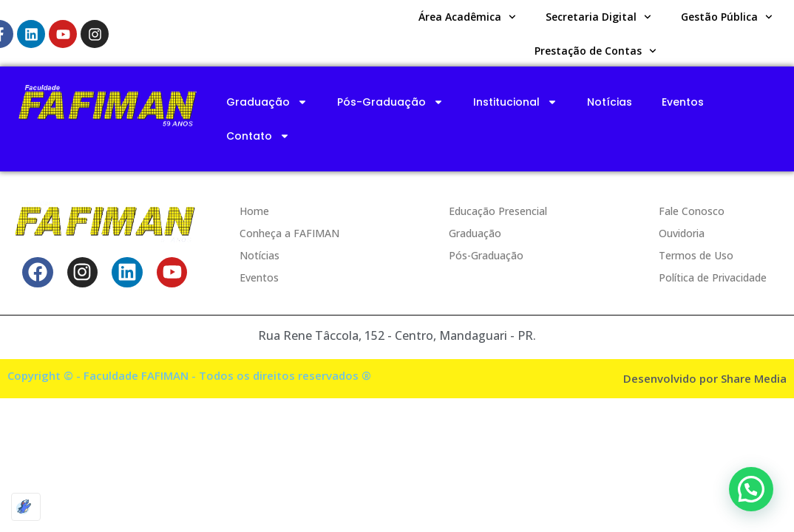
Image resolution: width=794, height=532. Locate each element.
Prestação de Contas (595, 51)
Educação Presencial (498, 211)
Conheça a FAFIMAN (289, 233)
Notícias (610, 102)
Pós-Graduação (390, 102)
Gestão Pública (727, 17)
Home (254, 211)
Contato (258, 136)
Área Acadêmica (467, 17)
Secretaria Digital (598, 17)
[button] (751, 489)
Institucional (515, 102)
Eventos (683, 102)
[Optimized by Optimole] (26, 507)
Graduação (267, 102)
